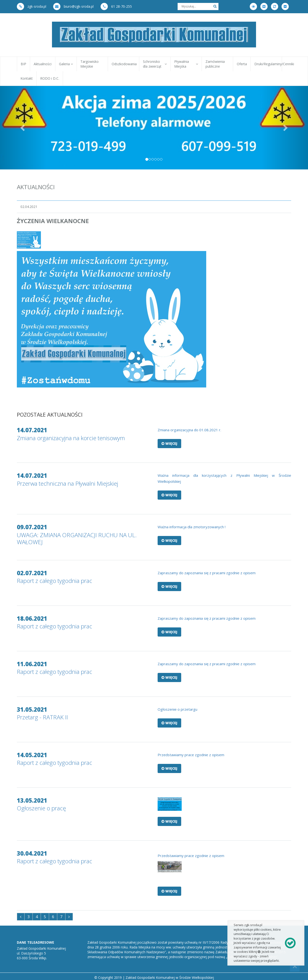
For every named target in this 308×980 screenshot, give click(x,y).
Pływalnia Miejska (186, 64)
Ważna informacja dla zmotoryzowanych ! (192, 527)
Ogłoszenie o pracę (41, 808)
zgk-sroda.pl (32, 6)
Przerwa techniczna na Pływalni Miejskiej (67, 483)
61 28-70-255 (116, 6)
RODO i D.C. (50, 78)
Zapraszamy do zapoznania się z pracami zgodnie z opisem (207, 573)
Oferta (242, 64)
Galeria (66, 64)
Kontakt (27, 78)
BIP (23, 64)
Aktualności (43, 64)
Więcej (169, 443)
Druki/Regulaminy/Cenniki (268, 64)
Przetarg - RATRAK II (42, 717)
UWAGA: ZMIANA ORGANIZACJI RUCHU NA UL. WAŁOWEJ (77, 538)
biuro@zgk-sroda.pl (73, 6)
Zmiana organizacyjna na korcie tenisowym (71, 438)
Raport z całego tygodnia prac (55, 581)
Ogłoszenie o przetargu (177, 709)
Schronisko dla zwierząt (155, 64)
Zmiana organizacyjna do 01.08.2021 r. (189, 430)
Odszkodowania (124, 64)
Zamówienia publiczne (215, 64)
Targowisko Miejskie (90, 64)
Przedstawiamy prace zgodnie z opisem (191, 755)
